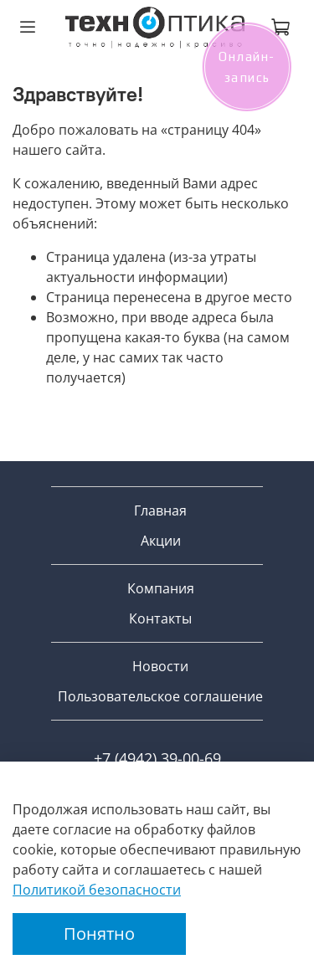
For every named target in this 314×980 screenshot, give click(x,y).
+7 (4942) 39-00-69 (157, 758)
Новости (160, 666)
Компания (161, 588)
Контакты (160, 618)
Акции (161, 541)
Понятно (99, 934)
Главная (160, 511)
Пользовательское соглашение (160, 696)
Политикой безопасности (97, 890)
